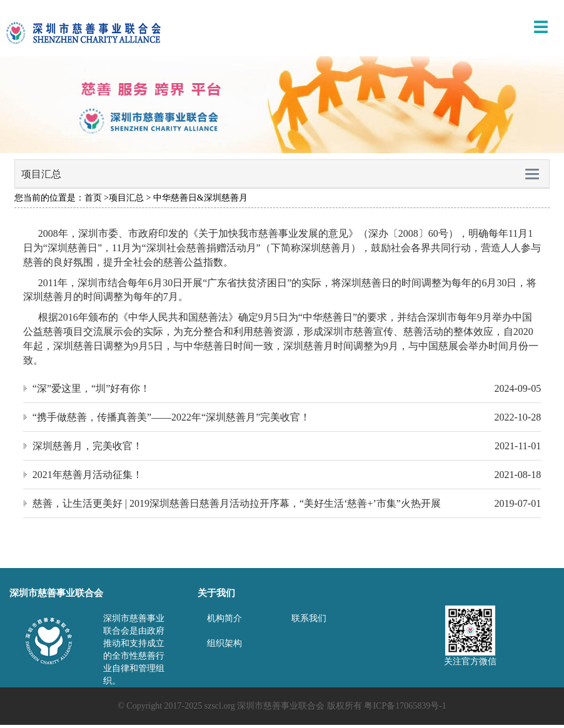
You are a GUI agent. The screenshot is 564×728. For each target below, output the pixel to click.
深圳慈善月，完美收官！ (88, 446)
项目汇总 (126, 198)
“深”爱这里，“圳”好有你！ (91, 388)
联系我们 (309, 618)
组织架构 (224, 643)
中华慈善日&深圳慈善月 (200, 198)
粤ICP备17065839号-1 (405, 706)
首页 (93, 198)
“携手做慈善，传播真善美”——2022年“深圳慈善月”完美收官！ (171, 417)
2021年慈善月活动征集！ (88, 475)
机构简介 (224, 618)
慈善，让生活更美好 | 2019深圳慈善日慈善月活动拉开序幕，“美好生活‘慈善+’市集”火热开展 (237, 503)
